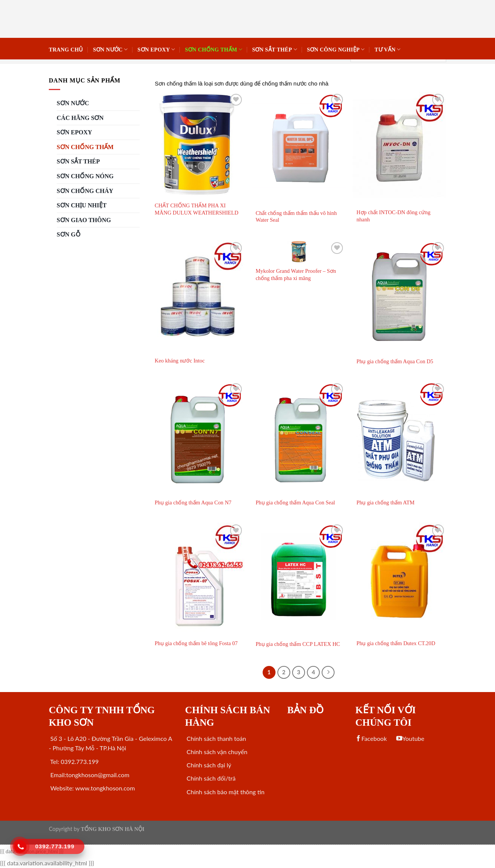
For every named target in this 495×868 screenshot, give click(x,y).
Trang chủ (66, 50)
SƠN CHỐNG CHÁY (85, 191)
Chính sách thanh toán (216, 738)
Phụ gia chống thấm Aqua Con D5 (395, 361)
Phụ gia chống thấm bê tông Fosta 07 (196, 643)
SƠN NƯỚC (111, 49)
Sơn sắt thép (275, 49)
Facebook (371, 738)
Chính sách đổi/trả (210, 778)
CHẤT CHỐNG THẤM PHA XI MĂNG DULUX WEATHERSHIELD (197, 209)
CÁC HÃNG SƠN (80, 118)
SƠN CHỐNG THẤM (214, 49)
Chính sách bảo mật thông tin (225, 792)
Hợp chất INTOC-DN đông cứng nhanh (393, 216)
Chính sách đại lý (208, 765)
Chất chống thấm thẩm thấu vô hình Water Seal (296, 217)
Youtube (410, 738)
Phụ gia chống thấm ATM (385, 502)
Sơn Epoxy (156, 49)
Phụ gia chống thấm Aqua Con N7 (193, 502)
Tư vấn (388, 49)
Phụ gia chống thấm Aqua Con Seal (295, 502)
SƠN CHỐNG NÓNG (85, 176)
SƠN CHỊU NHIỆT (82, 205)
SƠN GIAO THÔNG (84, 220)
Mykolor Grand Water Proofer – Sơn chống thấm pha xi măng (296, 275)
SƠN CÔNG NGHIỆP (336, 49)
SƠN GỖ (69, 234)
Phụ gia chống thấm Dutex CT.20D (396, 643)
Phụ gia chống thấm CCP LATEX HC (298, 644)
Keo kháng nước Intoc (180, 361)
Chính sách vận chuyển (216, 752)
